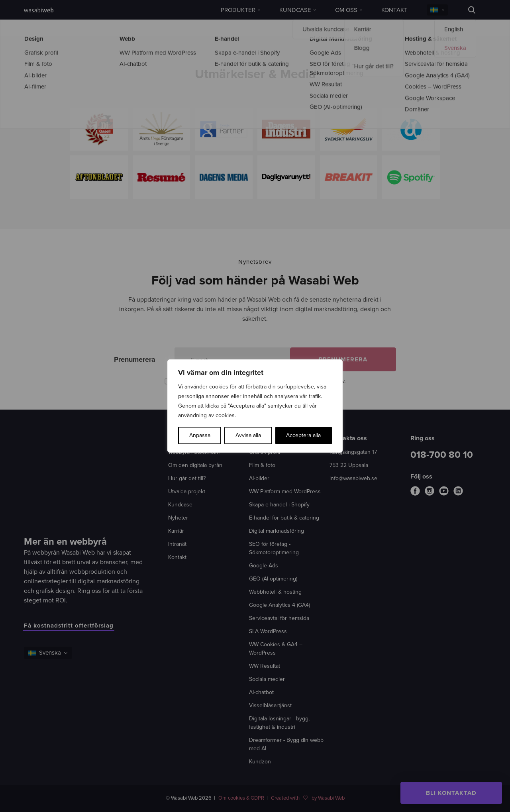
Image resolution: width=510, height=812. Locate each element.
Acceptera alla (303, 435)
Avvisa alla (248, 435)
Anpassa (200, 435)
